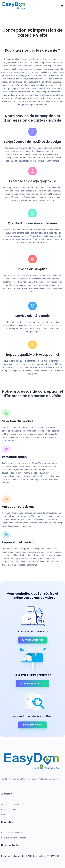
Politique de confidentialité (14, 838)
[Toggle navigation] (62, 6)
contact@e (13, 856)
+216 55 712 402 (53, 856)
